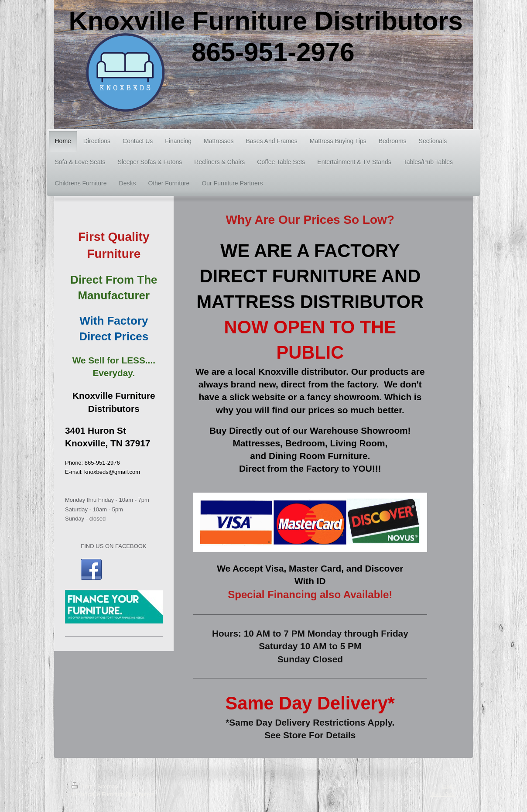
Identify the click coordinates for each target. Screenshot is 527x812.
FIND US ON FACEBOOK (113, 546)
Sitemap (108, 786)
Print (83, 786)
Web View (443, 794)
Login (448, 786)
